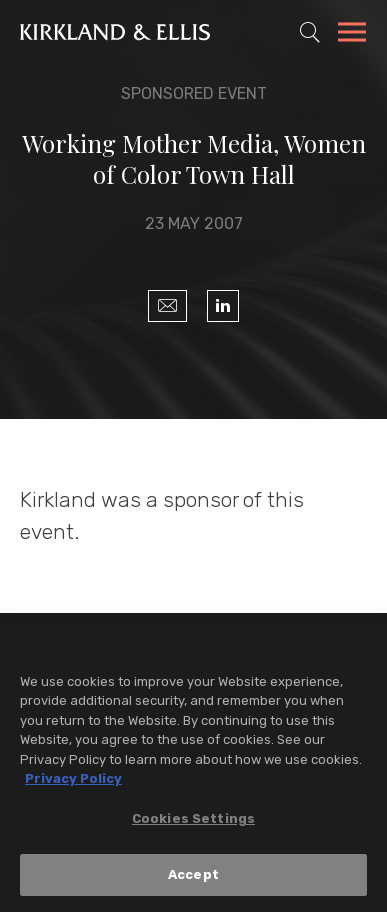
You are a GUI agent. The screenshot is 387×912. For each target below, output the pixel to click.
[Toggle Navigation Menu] (352, 35)
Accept (193, 875)
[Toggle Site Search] (310, 32)
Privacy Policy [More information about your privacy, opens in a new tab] (73, 779)
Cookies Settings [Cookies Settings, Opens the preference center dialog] (193, 819)
